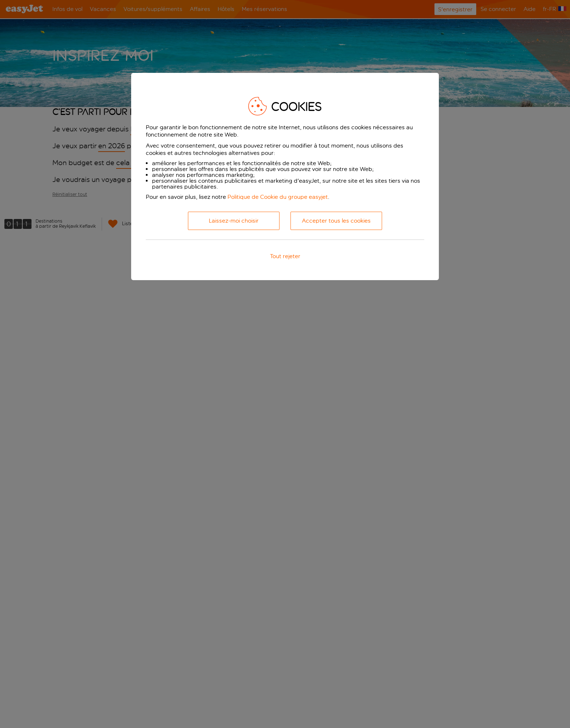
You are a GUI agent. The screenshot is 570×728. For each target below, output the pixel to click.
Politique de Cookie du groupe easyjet (278, 197)
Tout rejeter (285, 256)
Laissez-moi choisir (234, 221)
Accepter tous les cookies (336, 221)
